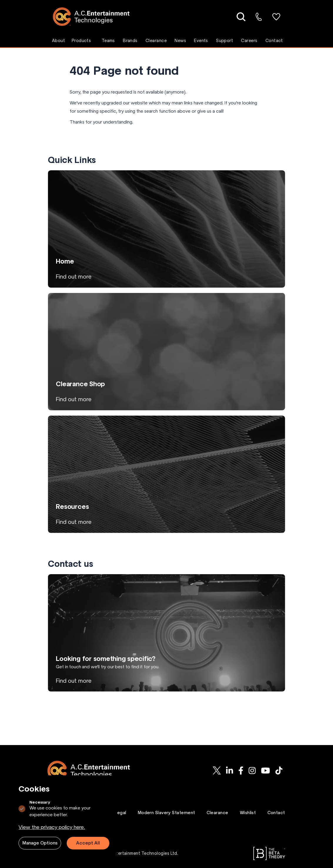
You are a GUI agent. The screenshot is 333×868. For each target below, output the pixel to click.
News (180, 41)
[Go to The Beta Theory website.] (269, 853)
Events (201, 41)
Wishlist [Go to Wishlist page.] (248, 813)
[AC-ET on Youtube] (266, 770)
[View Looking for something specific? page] (166, 633)
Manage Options (40, 843)
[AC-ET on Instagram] (252, 770)
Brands (130, 41)
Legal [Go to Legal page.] (121, 813)
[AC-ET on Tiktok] (279, 770)
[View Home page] (166, 229)
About (58, 41)
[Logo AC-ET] (96, 17)
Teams (108, 41)
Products (81, 41)
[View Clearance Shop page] (166, 352)
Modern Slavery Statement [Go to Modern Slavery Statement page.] (166, 813)
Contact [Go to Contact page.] (276, 813)
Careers (249, 41)
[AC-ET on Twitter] (217, 770)
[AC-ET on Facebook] (241, 770)
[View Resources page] (166, 474)
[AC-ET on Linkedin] (230, 770)
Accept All (88, 843)
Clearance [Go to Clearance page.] (217, 813)
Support (225, 41)
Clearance (156, 41)
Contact (274, 41)
